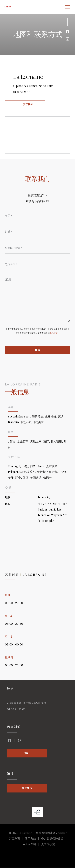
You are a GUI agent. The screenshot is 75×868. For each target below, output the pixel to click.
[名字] (37, 216)
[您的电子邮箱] (37, 248)
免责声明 (17, 840)
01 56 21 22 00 (22, 92)
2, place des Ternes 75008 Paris (41, 85)
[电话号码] (37, 265)
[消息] (37, 299)
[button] (68, 7)
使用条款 (33, 840)
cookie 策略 (31, 845)
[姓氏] (37, 232)
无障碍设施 (48, 845)
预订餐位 (28, 104)
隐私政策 (54, 333)
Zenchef (61, 833)
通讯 (27, 754)
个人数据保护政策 (55, 840)
